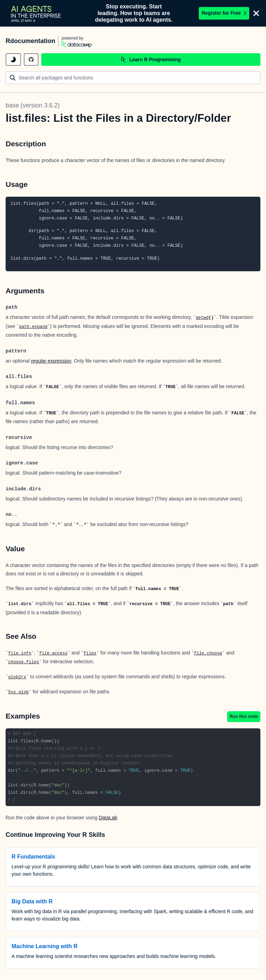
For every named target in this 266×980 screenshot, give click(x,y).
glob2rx (17, 677)
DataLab (108, 818)
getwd (202, 318)
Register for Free (224, 13)
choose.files (23, 662)
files (90, 653)
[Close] (256, 13)
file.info (20, 653)
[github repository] (31, 59)
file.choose (208, 653)
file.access (53, 653)
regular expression (51, 361)
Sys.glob (18, 692)
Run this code (244, 716)
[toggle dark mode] (13, 59)
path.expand (33, 327)
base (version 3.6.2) (33, 105)
